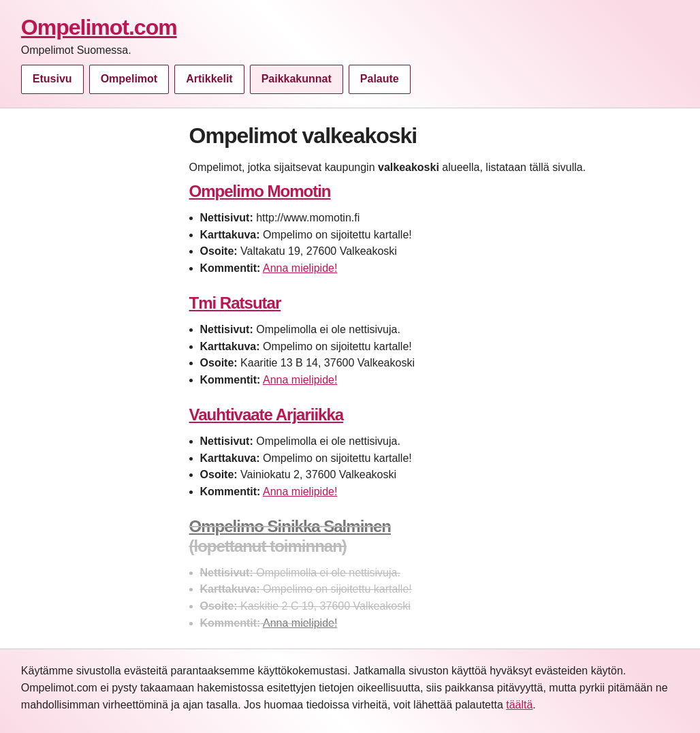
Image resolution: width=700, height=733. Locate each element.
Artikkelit (209, 79)
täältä (519, 705)
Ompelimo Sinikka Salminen (290, 526)
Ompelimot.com (99, 27)
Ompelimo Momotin (260, 191)
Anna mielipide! (300, 268)
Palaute (380, 79)
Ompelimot (129, 79)
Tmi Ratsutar (235, 303)
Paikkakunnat (297, 79)
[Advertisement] (98, 327)
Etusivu (52, 79)
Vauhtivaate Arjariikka (267, 415)
